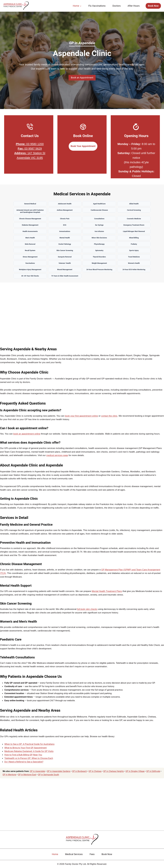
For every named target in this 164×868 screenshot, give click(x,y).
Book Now (153, 6)
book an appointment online (27, 436)
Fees (92, 854)
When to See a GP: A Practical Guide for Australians (29, 746)
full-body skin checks (87, 611)
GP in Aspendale (38, 773)
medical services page (57, 457)
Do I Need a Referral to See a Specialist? (24, 764)
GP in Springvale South (48, 777)
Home (55, 854)
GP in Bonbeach (79, 773)
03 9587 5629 (30, 149)
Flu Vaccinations (97, 6)
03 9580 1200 (30, 144)
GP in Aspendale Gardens (59, 773)
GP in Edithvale (153, 773)
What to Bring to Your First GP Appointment (26, 750)
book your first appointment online (81, 418)
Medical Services (74, 854)
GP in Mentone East (27, 777)
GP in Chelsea (95, 773)
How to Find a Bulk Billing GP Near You (23, 757)
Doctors (117, 6)
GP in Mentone (9, 777)
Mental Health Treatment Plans (107, 593)
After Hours (134, 6)
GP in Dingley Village (135, 773)
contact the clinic (109, 418)
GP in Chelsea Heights (113, 773)
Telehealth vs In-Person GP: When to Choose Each (29, 760)
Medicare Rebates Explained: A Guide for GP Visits (29, 753)
